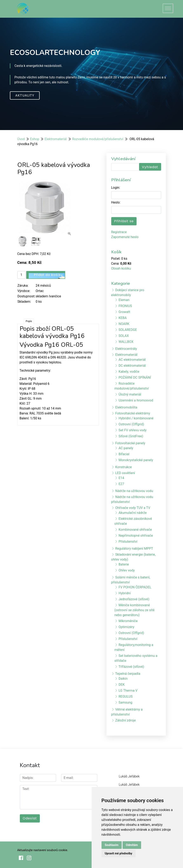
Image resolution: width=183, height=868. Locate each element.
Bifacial (124, 454)
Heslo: (116, 202)
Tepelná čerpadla (128, 674)
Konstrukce (123, 467)
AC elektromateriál (132, 360)
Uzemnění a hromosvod (136, 400)
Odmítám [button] (132, 845)
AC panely (126, 448)
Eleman (124, 300)
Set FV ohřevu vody (132, 430)
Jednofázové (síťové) (134, 599)
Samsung (125, 702)
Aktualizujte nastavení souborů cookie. (43, 850)
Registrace (119, 232)
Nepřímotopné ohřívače (136, 536)
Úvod (21, 139)
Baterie (124, 564)
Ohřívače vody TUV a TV (133, 508)
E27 (121, 484)
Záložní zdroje (125, 720)
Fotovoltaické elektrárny (133, 413)
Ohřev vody (127, 570)
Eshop (35, 139)
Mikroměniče (128, 621)
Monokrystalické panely (136, 460)
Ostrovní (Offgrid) (131, 424)
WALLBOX (126, 342)
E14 (121, 478)
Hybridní (125, 593)
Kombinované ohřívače (135, 530)
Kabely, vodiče (129, 372)
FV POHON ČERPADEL (135, 587)
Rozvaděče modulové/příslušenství (98, 139)
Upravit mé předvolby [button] (119, 853)
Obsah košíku (121, 268)
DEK (122, 685)
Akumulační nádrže (132, 513)
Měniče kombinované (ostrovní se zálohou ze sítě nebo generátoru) (135, 610)
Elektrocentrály (126, 349)
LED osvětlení (125, 473)
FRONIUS (125, 306)
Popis (29, 321)
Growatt (124, 312)
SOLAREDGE (128, 330)
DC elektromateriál (132, 366)
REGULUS (125, 696)
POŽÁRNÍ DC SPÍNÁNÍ (135, 378)
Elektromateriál (56, 139)
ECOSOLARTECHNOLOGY (55, 52)
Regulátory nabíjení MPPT (134, 549)
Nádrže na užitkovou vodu (134, 491)
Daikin (123, 679)
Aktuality (25, 95)
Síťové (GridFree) (131, 436)
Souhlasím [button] (112, 845)
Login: (116, 188)
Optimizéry (126, 627)
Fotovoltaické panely (130, 443)
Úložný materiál (130, 394)
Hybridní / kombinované (136, 418)
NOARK (124, 324)
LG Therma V (128, 691)
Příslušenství (128, 542)
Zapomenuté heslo (125, 237)
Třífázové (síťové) (131, 667)
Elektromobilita (126, 407)
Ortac (40, 291)
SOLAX (124, 336)
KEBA (123, 318)
